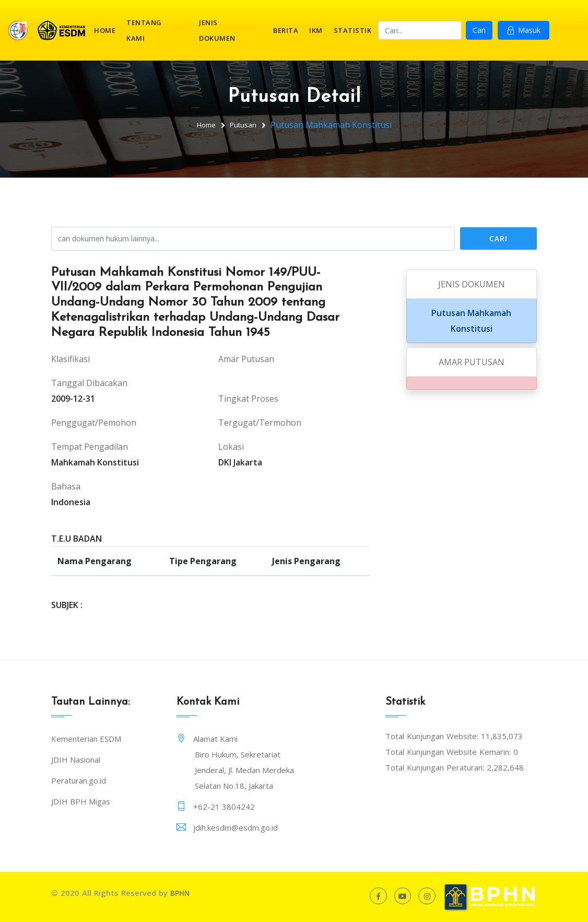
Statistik (353, 31)
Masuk (524, 31)
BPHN (181, 893)
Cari (479, 31)
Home (105, 31)
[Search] (420, 31)
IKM (316, 31)
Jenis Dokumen (217, 31)
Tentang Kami (144, 31)
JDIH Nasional (76, 760)
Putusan (244, 125)
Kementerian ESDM (86, 739)
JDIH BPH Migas (81, 801)
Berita (286, 31)
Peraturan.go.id (79, 780)
